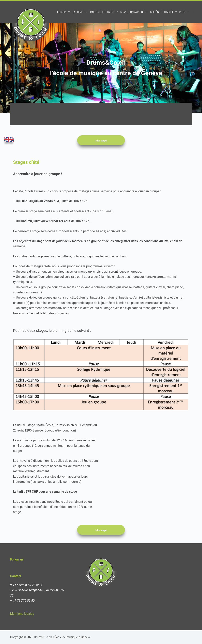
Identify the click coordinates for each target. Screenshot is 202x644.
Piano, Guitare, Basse (104, 12)
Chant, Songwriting (134, 12)
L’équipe (64, 12)
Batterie (80, 12)
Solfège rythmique (164, 12)
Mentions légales (22, 614)
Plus (184, 12)
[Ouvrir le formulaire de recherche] (195, 12)
